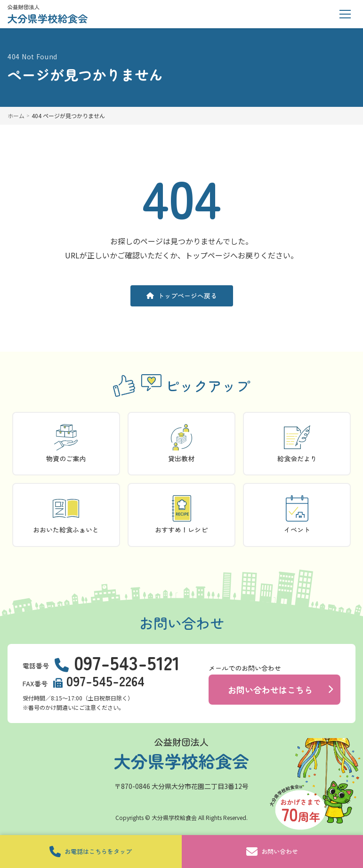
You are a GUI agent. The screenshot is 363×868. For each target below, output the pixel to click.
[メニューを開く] (345, 14)
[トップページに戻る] (48, 14)
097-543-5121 (127, 662)
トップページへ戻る (182, 296)
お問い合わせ (272, 852)
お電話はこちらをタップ (91, 852)
